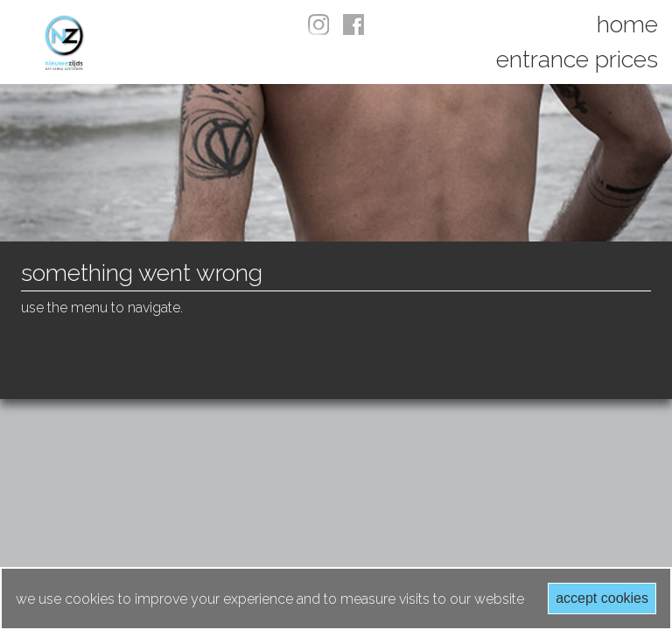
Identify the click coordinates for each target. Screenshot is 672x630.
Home (627, 24)
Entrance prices (577, 59)
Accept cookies (602, 598)
